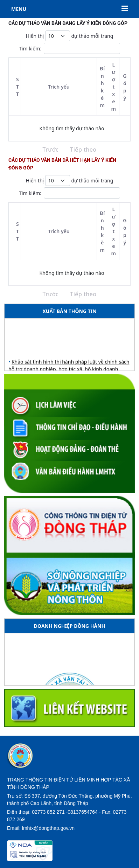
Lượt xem (114, 87)
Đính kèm (102, 87)
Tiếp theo (83, 150)
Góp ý (125, 87)
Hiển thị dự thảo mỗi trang (70, 36)
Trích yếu (59, 87)
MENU (69, 9)
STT (18, 87)
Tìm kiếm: (69, 48)
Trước (51, 150)
